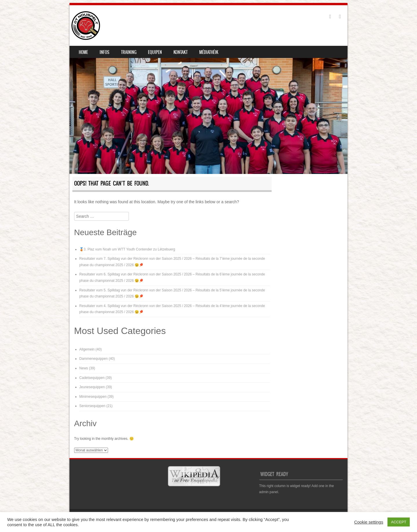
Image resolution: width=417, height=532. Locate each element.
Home (83, 52)
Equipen (155, 52)
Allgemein (87, 349)
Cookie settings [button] (369, 522)
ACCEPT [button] (399, 522)
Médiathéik (209, 52)
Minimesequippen (93, 397)
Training (129, 52)
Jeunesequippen (92, 387)
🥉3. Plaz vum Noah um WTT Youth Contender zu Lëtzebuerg (127, 249)
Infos (105, 52)
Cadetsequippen (92, 378)
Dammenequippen (94, 359)
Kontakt (181, 52)
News (84, 368)
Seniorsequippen (92, 406)
